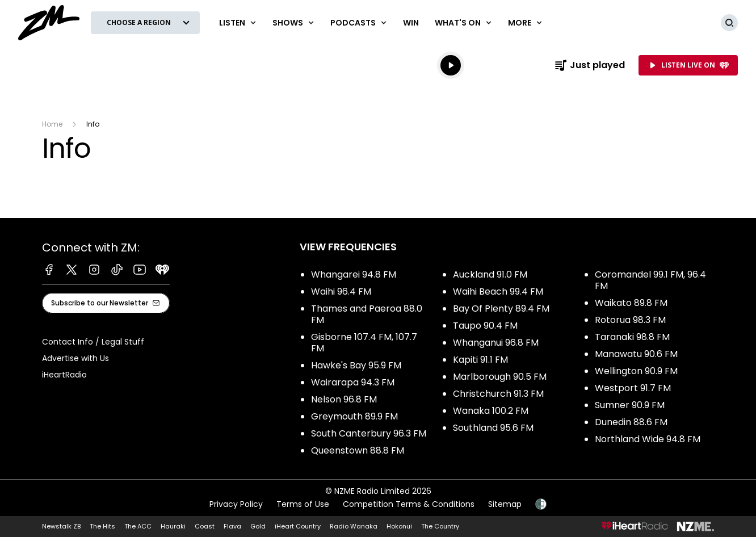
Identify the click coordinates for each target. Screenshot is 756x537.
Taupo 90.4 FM (485, 326)
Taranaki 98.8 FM (632, 337)
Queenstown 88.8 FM (358, 450)
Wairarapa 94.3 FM (353, 382)
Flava (232, 526)
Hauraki (173, 526)
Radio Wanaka (354, 526)
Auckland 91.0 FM (490, 274)
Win (411, 23)
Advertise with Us (75, 358)
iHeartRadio (64, 375)
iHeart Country (298, 526)
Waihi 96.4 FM (341, 291)
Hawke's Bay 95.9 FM (356, 365)
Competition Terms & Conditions (409, 504)
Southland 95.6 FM (493, 428)
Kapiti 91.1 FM (480, 360)
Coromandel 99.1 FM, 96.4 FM (650, 280)
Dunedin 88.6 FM (631, 422)
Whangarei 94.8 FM (354, 274)
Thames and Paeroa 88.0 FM (367, 314)
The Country (440, 526)
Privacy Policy (236, 504)
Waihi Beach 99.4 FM (498, 291)
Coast (205, 526)
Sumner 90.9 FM (630, 405)
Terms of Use (303, 504)
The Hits (102, 526)
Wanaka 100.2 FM (491, 411)
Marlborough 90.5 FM (500, 377)
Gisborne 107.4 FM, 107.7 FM (364, 343)
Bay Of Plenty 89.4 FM (501, 309)
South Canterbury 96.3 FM (369, 433)
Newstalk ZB (61, 526)
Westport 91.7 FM (633, 388)
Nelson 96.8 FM (344, 399)
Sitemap (505, 504)
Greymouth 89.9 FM (354, 416)
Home (52, 124)
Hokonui (399, 526)
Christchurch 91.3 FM (498, 394)
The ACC (138, 526)
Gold (258, 526)
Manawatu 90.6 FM (636, 354)
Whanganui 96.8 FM (496, 343)
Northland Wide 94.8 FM (648, 439)
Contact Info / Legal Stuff (93, 342)
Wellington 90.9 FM (636, 371)
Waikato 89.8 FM (631, 303)
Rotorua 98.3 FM (630, 320)
